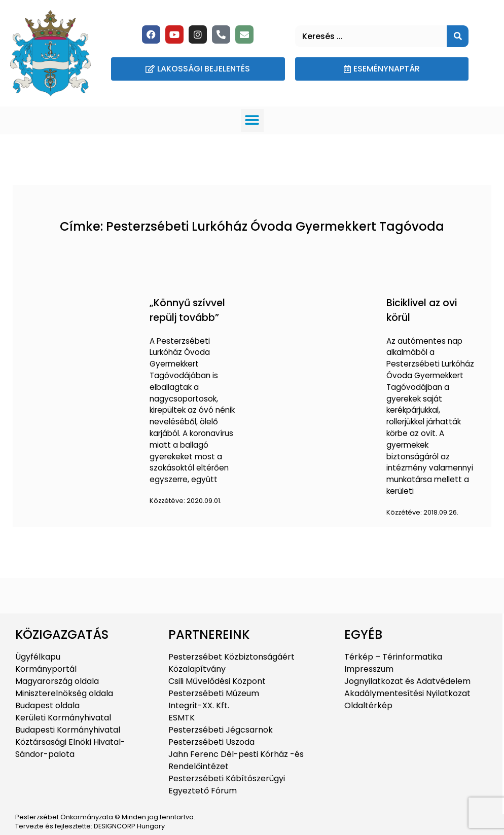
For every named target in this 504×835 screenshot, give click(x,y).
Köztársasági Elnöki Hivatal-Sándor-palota (70, 748)
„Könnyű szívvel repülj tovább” (187, 310)
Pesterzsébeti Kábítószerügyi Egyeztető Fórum (227, 785)
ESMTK (182, 718)
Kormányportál (46, 669)
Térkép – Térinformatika (393, 657)
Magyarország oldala (57, 681)
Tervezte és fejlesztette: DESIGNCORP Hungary (90, 826)
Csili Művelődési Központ (217, 681)
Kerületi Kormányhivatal (63, 718)
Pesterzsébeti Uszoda (211, 742)
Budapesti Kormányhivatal (68, 730)
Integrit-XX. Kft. (199, 705)
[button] (252, 120)
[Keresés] (458, 36)
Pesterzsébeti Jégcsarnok (221, 730)
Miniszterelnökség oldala (64, 693)
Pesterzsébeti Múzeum (214, 693)
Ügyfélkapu (38, 657)
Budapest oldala (47, 705)
